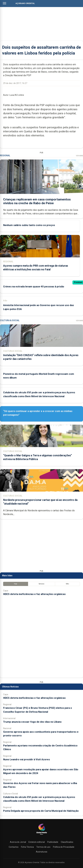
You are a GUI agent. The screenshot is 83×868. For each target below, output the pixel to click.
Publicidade (53, 842)
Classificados (67, 842)
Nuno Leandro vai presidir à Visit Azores (26, 759)
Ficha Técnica (27, 847)
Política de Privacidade (64, 847)
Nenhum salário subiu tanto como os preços (29, 225)
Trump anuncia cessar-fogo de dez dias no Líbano (32, 722)
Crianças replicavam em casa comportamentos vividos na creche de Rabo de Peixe (37, 201)
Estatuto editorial (37, 842)
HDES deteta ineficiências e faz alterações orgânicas (34, 594)
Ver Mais (79, 156)
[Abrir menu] (5, 3)
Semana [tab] (41, 584)
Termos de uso (43, 847)
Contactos (14, 847)
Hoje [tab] (16, 584)
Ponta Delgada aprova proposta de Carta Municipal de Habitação (41, 811)
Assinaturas (42, 852)
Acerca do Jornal (18, 842)
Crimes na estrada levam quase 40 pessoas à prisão (34, 286)
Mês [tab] (67, 584)
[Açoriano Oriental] (42, 835)
